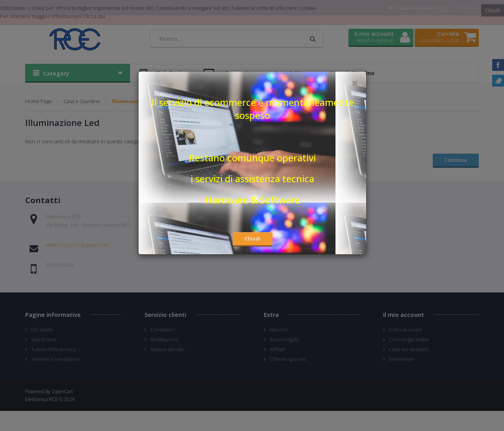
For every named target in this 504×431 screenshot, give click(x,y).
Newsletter (402, 359)
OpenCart (62, 391)
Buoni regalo (284, 339)
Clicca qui (94, 16)
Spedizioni (44, 339)
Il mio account (405, 329)
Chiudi (493, 10)
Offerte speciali (288, 359)
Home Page (39, 101)
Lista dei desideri (409, 349)
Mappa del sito (168, 349)
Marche (279, 329)
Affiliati (277, 349)
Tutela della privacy (54, 349)
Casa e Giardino (82, 101)
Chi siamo (42, 329)
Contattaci (162, 329)
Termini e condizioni (55, 359)
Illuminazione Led (135, 101)
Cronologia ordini (409, 339)
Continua (456, 160)
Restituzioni (164, 339)
